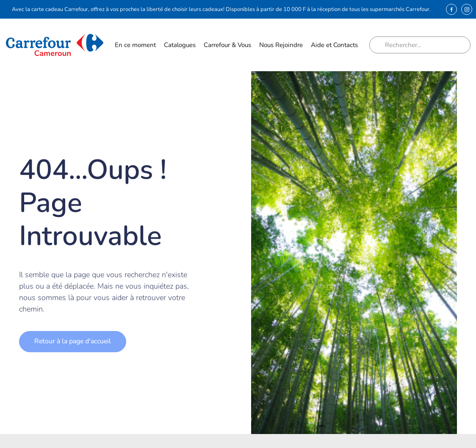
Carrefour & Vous (227, 47)
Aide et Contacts (334, 47)
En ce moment (135, 47)
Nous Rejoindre (281, 47)
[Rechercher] (380, 45)
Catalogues (180, 45)
